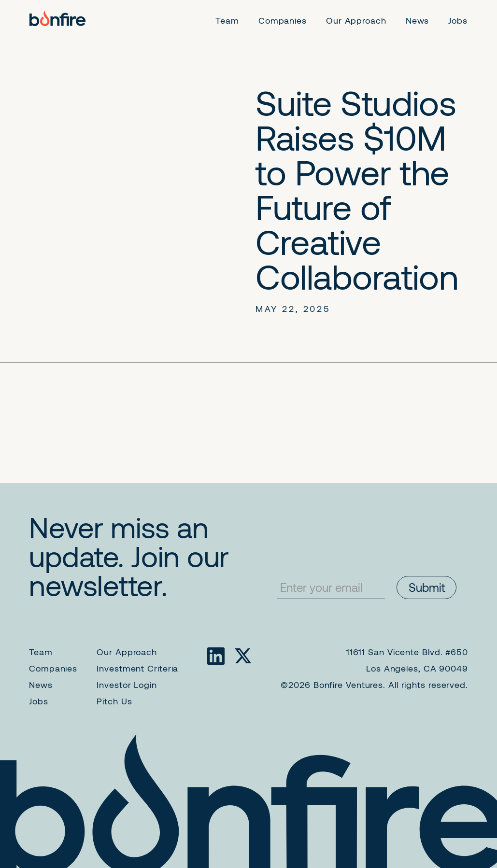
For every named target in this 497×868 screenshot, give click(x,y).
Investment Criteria (137, 668)
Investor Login (127, 685)
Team (41, 652)
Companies (53, 668)
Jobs (39, 701)
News (41, 685)
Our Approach (127, 652)
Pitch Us (114, 701)
